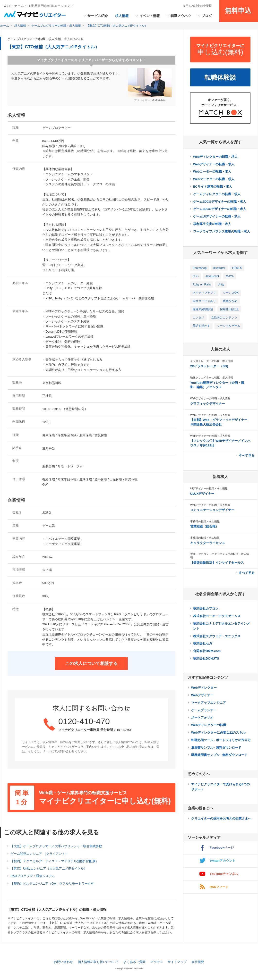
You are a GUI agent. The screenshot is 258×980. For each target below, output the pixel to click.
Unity (221, 285)
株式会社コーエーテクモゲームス (217, 616)
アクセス (157, 962)
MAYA (230, 276)
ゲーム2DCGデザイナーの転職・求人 (220, 202)
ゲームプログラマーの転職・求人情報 (34, 39)
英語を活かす (201, 326)
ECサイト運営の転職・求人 (213, 187)
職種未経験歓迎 (203, 309)
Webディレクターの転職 (209, 725)
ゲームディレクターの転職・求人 (217, 194)
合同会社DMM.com (207, 651)
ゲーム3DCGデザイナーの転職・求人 (220, 209)
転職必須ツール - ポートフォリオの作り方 (221, 740)
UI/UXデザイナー (202, 494)
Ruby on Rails (202, 285)
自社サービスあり (204, 301)
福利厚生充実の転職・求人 (212, 224)
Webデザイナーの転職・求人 (214, 164)
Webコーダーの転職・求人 (212, 172)
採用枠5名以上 (229, 309)
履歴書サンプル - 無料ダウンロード (216, 748)
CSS (196, 276)
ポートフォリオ (202, 717)
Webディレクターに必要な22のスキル (218, 733)
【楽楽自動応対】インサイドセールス (217, 563)
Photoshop (200, 268)
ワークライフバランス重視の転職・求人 (222, 231)
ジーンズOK (231, 293)
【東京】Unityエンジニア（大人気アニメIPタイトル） (49, 868)
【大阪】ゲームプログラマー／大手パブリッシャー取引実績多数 (56, 846)
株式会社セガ (203, 643)
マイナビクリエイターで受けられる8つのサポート (220, 787)
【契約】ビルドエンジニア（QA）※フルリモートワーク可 (52, 884)
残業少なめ (230, 301)
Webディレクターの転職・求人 (215, 157)
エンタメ (198, 318)
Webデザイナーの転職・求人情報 (210, 398)
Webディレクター (204, 688)
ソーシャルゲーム (229, 326)
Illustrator (219, 268)
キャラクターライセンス (208, 543)
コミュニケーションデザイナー (212, 510)
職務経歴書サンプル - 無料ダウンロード (219, 755)
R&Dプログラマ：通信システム (33, 876)
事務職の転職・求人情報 (205, 521)
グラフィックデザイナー (208, 404)
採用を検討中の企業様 (197, 6)
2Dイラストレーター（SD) (209, 366)
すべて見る (246, 456)
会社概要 (198, 962)
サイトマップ (177, 962)
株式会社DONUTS (206, 658)
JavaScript (212, 276)
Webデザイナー (202, 695)
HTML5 (237, 268)
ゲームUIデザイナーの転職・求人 (217, 216)
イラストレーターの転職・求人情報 (212, 361)
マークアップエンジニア (209, 703)
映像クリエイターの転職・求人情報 (212, 377)
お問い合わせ (63, 962)
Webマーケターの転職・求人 (214, 179)
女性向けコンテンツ (224, 318)
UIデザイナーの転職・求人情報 (209, 488)
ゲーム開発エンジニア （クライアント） (39, 854)
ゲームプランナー (204, 710)
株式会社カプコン (206, 608)
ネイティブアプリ (204, 293)
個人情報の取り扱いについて (98, 962)
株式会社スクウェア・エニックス (217, 636)
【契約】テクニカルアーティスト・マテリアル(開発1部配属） (55, 861)
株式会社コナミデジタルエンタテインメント (222, 626)
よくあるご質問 (134, 962)
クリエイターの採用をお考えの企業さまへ (221, 818)
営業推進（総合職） (204, 526)
